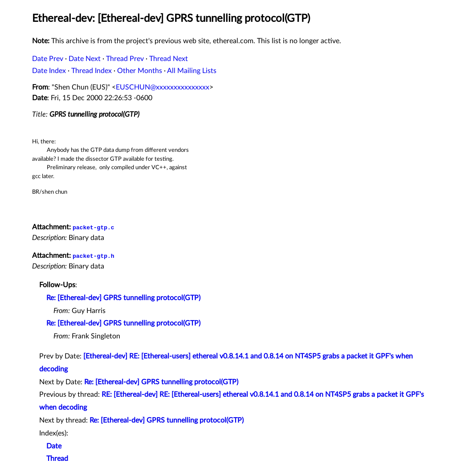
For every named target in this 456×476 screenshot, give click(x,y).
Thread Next (169, 59)
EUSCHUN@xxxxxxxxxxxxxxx (163, 87)
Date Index (49, 71)
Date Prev (48, 59)
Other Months (140, 71)
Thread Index (92, 71)
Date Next (85, 59)
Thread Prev (125, 59)
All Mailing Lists (192, 71)
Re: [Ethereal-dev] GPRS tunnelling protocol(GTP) (123, 298)
